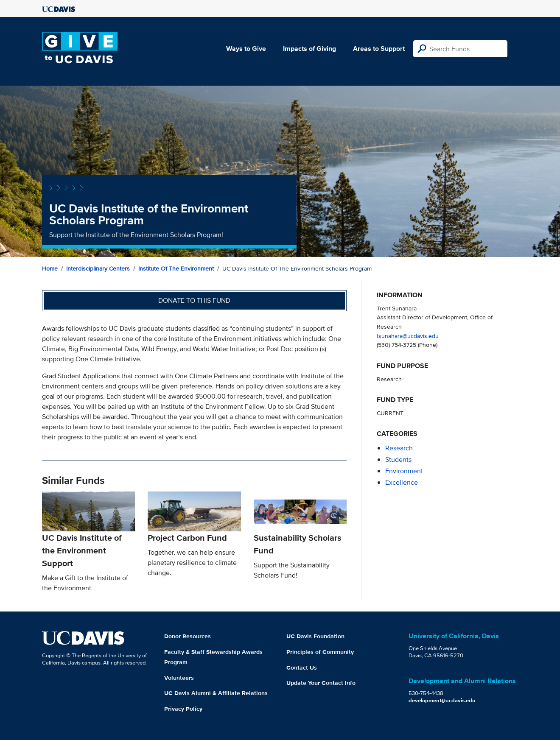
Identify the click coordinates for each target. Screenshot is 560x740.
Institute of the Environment (176, 268)
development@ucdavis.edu (442, 700)
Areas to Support (379, 49)
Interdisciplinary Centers (98, 268)
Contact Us (302, 667)
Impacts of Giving (309, 49)
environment (404, 471)
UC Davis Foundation (315, 636)
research (399, 448)
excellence (402, 482)
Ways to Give (246, 49)
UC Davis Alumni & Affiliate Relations (216, 693)
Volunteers (179, 678)
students (398, 459)
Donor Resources (188, 636)
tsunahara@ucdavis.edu (408, 336)
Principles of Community (320, 652)
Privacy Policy (183, 709)
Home (50, 268)
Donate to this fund (194, 300)
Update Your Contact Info (321, 683)
